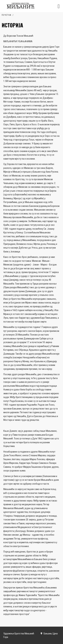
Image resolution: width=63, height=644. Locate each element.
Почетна (6, 15)
